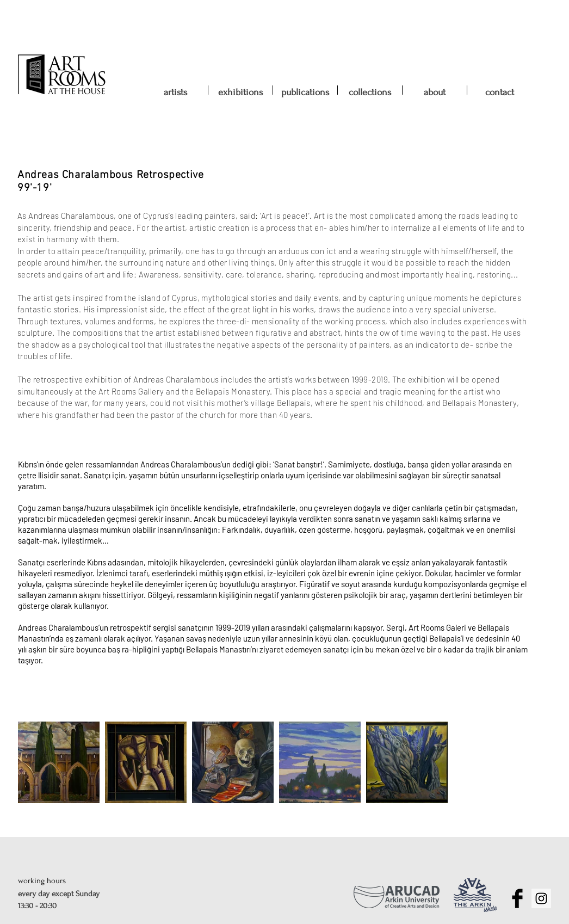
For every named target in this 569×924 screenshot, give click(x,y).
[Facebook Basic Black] (517, 898)
